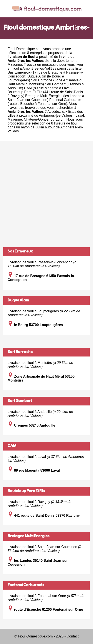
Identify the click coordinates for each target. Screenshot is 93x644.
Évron (60, 119)
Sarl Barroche (20, 352)
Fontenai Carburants (26, 585)
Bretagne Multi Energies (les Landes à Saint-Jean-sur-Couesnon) (46, 98)
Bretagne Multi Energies (28, 536)
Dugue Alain (18, 301)
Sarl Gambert (20, 401)
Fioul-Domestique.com (25, 49)
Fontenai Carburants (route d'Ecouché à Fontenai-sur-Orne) (44, 102)
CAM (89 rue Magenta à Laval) (48, 88)
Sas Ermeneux (20, 252)
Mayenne (15, 65)
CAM (12, 446)
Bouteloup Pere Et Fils (26, 491)
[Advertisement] (46, 194)
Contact (73, 636)
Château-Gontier (37, 119)
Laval (80, 115)
